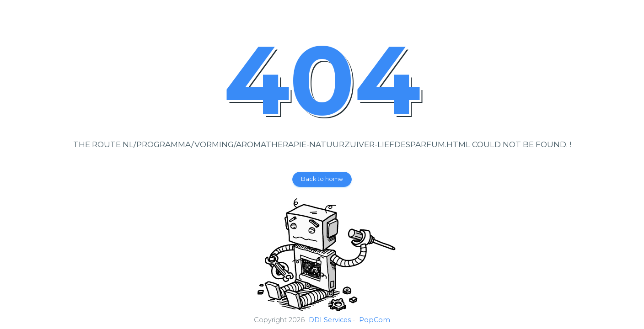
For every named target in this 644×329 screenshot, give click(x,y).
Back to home (322, 179)
